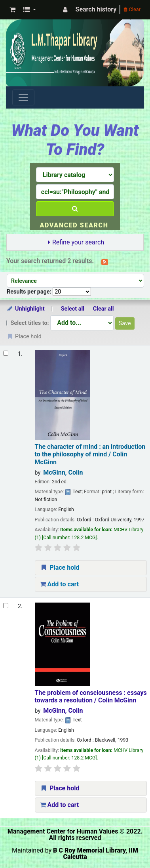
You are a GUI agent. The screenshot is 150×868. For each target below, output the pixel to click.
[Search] (75, 209)
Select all (73, 309)
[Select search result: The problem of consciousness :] (6, 606)
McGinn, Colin (63, 472)
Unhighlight (26, 309)
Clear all (103, 309)
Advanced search (74, 225)
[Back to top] (125, 844)
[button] (12, 10)
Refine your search (78, 242)
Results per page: (30, 292)
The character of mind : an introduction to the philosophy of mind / (90, 454)
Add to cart (60, 584)
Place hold (60, 568)
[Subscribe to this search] (105, 261)
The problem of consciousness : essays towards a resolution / (91, 696)
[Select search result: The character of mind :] (6, 353)
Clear (132, 9)
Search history (96, 9)
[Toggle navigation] (23, 97)
